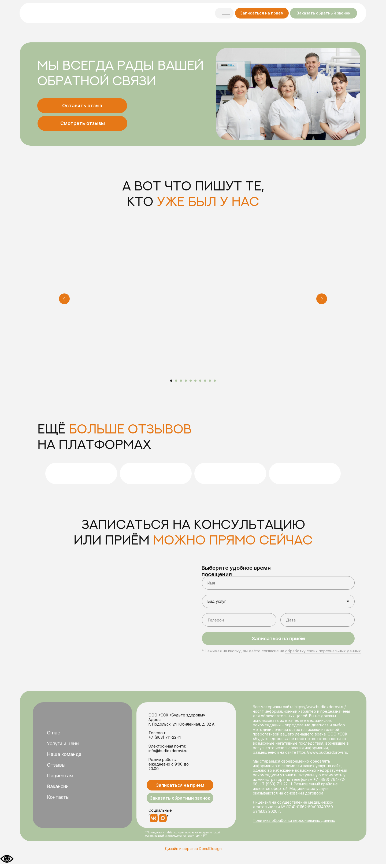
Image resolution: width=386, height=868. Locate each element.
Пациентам (60, 776)
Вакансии (58, 786)
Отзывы (56, 765)
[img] (65, 13)
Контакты (58, 797)
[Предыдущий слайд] (64, 299)
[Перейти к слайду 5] (191, 381)
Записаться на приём (278, 639)
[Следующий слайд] (322, 299)
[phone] (239, 620)
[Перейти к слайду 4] (186, 381)
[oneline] (318, 620)
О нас (53, 733)
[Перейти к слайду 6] (195, 381)
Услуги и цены (63, 743)
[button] (262, 13)
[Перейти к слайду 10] (215, 381)
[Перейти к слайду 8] (205, 381)
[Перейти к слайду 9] (210, 381)
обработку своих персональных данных (323, 651)
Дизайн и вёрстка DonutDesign (193, 849)
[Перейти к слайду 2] (176, 381)
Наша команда (64, 754)
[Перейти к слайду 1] (171, 381)
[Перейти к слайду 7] (200, 381)
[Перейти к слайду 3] (181, 381)
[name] (278, 583)
